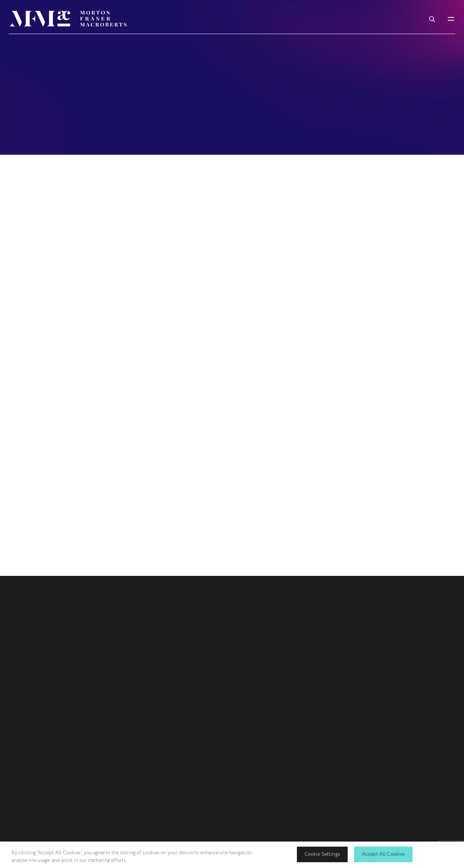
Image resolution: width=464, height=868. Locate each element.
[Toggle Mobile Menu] (451, 19)
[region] (232, 855)
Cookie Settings (322, 854)
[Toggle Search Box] (432, 18)
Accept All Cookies (384, 854)
